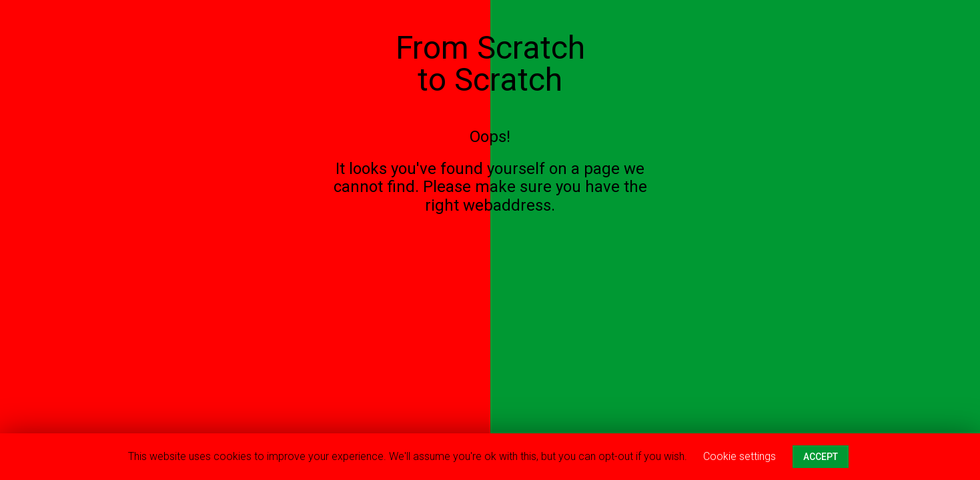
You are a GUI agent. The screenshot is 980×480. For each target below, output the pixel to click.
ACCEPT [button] (821, 457)
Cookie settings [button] (740, 456)
